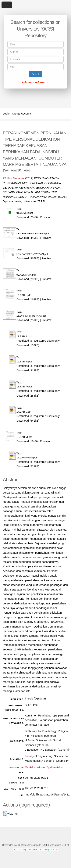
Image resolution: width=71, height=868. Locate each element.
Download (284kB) (28, 396)
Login (6, 114)
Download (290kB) (28, 279)
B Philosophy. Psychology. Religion (46, 731)
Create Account (22, 114)
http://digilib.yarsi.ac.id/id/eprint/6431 (47, 795)
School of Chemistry (56, 761)
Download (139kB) (28, 345)
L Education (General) (56, 750)
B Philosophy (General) (42, 736)
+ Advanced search (36, 82)
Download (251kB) (28, 320)
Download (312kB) (28, 370)
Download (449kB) (28, 238)
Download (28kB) (27, 217)
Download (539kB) (28, 466)
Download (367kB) (28, 258)
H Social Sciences (36, 740)
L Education (32, 750)
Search (35, 74)
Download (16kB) (27, 441)
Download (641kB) (28, 421)
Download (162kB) (28, 299)
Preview (45, 217)
